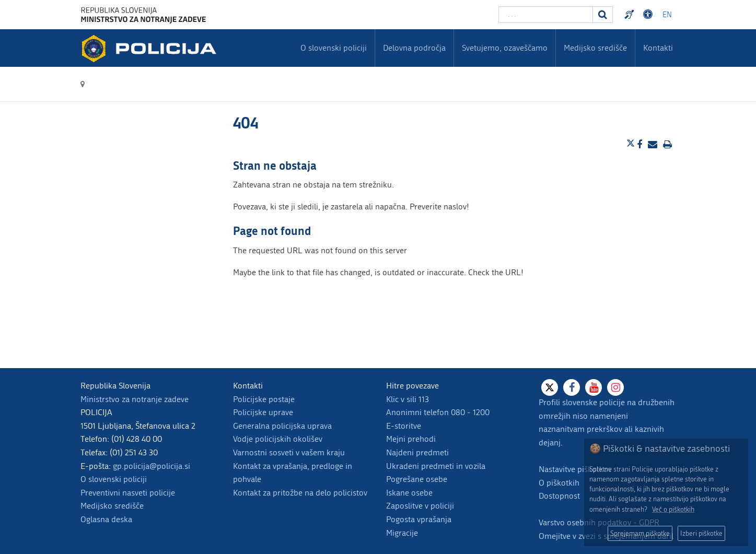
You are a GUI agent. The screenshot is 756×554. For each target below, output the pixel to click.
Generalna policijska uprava (282, 426)
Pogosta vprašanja (419, 519)
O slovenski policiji (114, 479)
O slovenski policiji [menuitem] (334, 48)
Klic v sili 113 (408, 399)
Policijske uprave (263, 412)
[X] (550, 387)
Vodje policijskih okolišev (278, 439)
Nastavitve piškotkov (575, 469)
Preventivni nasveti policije (128, 493)
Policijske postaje (264, 399)
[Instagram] (615, 387)
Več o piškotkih (673, 509)
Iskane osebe (409, 493)
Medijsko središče (112, 506)
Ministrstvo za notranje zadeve (135, 399)
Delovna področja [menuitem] (414, 48)
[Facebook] (572, 387)
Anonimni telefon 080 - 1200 (438, 412)
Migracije (402, 533)
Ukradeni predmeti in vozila (436, 466)
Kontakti (658, 48)
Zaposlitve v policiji (420, 506)
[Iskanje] (603, 15)
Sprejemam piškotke (640, 533)
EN (667, 15)
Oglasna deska (106, 519)
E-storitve (404, 426)
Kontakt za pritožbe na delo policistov (300, 493)
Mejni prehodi (411, 439)
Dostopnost (559, 496)
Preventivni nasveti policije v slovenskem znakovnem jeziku (631, 15)
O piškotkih (559, 483)
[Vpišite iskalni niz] (546, 15)
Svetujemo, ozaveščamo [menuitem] (505, 48)
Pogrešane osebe (417, 479)
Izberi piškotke (701, 533)
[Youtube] (594, 387)
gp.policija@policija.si (152, 466)
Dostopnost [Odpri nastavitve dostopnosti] (649, 15)
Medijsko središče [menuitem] (595, 48)
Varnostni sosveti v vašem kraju (289, 452)
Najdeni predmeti (417, 452)
